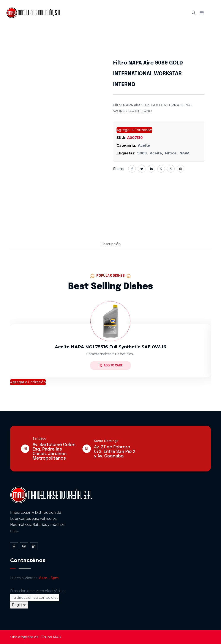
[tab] (111, 244)
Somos (102, 13)
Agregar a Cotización (134, 130)
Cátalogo (125, 13)
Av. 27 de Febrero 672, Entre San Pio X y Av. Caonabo (115, 452)
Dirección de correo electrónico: (38, 595)
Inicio (83, 13)
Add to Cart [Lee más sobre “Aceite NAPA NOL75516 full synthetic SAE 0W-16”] (111, 365)
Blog (145, 13)
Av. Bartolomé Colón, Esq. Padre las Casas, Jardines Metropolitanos (55, 452)
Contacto (166, 13)
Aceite (144, 145)
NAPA (185, 153)
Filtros (171, 153)
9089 (142, 153)
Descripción (111, 244)
